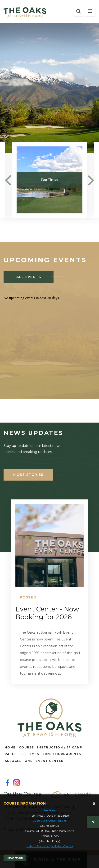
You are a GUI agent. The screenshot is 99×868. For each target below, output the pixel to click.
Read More (15, 858)
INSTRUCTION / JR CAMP (60, 747)
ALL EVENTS (29, 277)
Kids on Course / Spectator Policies (50, 846)
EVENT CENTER (50, 761)
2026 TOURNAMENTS (62, 754)
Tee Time (49, 810)
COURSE (27, 747)
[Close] (94, 804)
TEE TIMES (29, 754)
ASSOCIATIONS (19, 761)
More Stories (28, 475)
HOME (10, 747)
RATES (11, 754)
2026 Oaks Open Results (50, 820)
